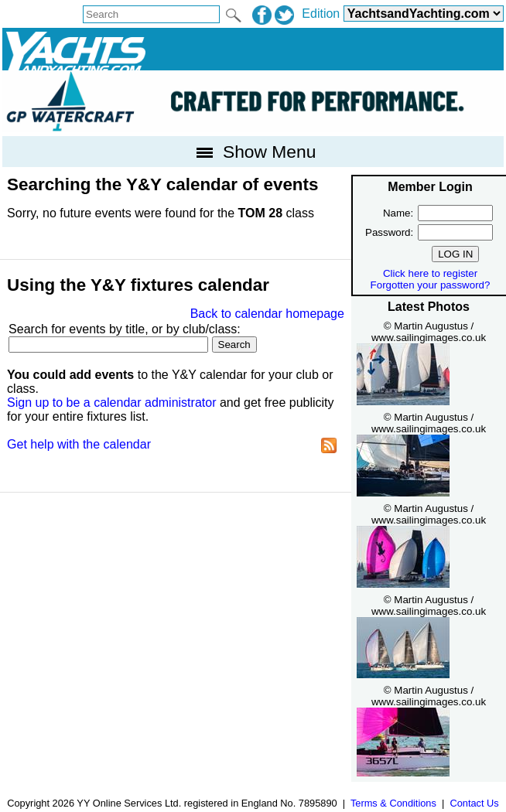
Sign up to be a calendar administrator (111, 403)
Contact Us (474, 803)
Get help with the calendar (79, 444)
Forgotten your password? (431, 285)
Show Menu (253, 152)
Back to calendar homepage (267, 314)
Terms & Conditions (393, 803)
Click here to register (430, 273)
